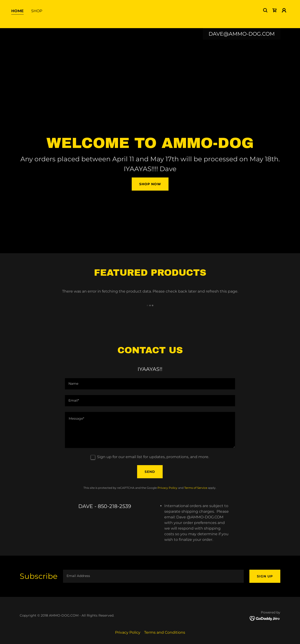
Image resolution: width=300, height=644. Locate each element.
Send (150, 472)
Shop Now (150, 184)
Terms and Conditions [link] (165, 632)
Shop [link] (37, 18)
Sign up (265, 576)
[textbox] (150, 384)
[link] (275, 18)
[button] (284, 18)
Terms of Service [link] (196, 488)
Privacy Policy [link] (167, 488)
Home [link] (17, 18)
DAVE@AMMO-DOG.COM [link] (242, 34)
